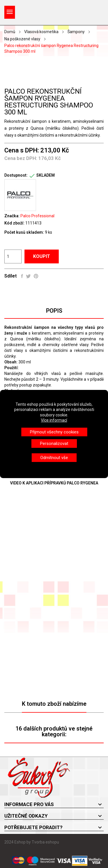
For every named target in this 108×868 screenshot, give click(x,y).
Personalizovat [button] (54, 444)
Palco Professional (37, 216)
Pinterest (36, 276)
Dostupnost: (16, 175)
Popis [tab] (54, 311)
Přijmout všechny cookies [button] (54, 432)
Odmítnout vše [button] (54, 458)
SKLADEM (46, 175)
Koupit (42, 256)
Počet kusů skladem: (24, 232)
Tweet (28, 276)
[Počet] (13, 256)
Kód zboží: (14, 223)
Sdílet (22, 276)
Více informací (54, 420)
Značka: (12, 216)
